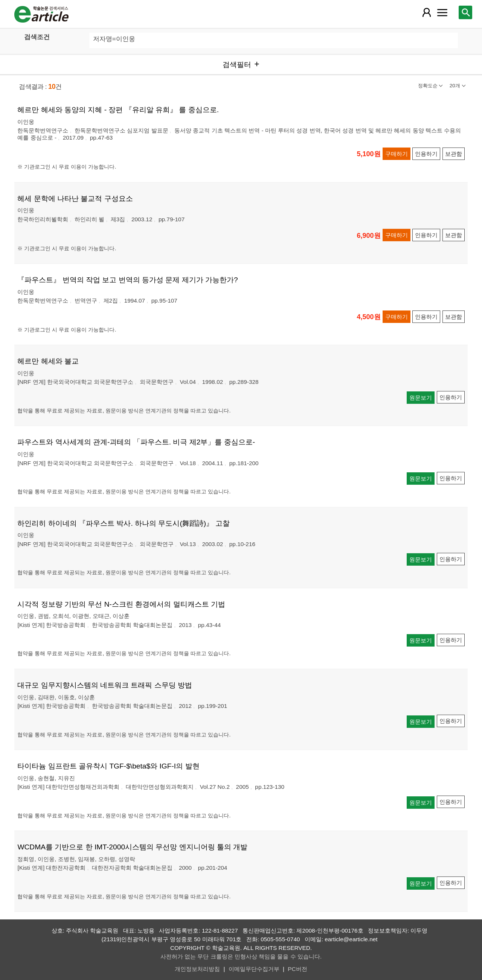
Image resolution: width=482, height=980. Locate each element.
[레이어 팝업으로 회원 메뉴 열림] (426, 12)
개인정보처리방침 (197, 969)
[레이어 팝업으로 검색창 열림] (465, 12)
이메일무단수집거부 (254, 969)
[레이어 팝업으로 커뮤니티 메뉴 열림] (442, 12)
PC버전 (297, 969)
